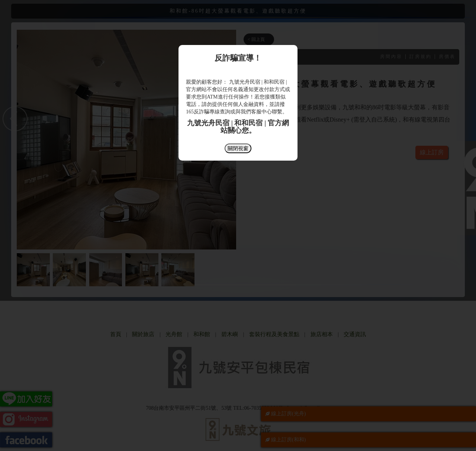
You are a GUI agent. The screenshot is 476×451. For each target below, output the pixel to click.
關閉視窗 (238, 148)
